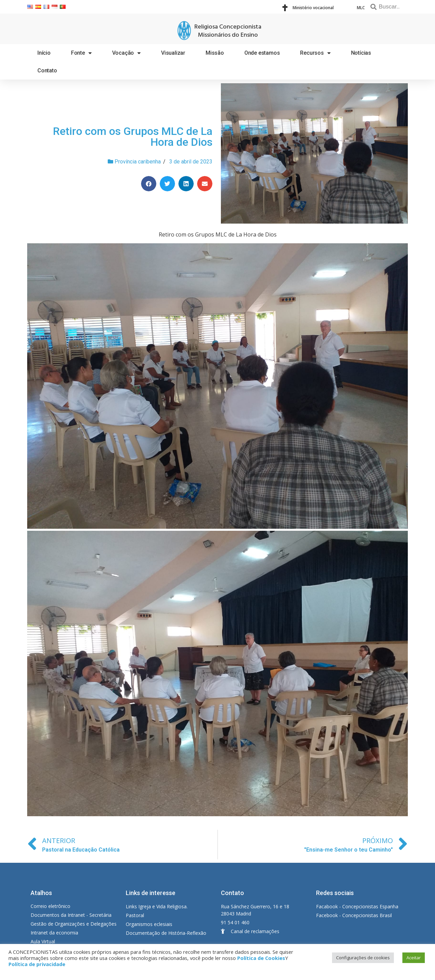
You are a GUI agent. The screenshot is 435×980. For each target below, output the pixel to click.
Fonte (81, 53)
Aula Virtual (43, 941)
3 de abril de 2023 (191, 162)
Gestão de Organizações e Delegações (74, 924)
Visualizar (173, 53)
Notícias (361, 53)
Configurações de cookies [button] (363, 958)
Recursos (315, 53)
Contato (47, 71)
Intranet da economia (54, 933)
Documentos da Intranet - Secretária (71, 915)
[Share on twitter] (167, 184)
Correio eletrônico (50, 906)
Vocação (126, 53)
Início (44, 53)
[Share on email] (205, 184)
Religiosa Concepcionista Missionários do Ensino (228, 31)
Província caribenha (138, 162)
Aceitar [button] (414, 958)
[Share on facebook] (149, 184)
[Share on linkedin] (186, 184)
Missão (215, 53)
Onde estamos (262, 53)
